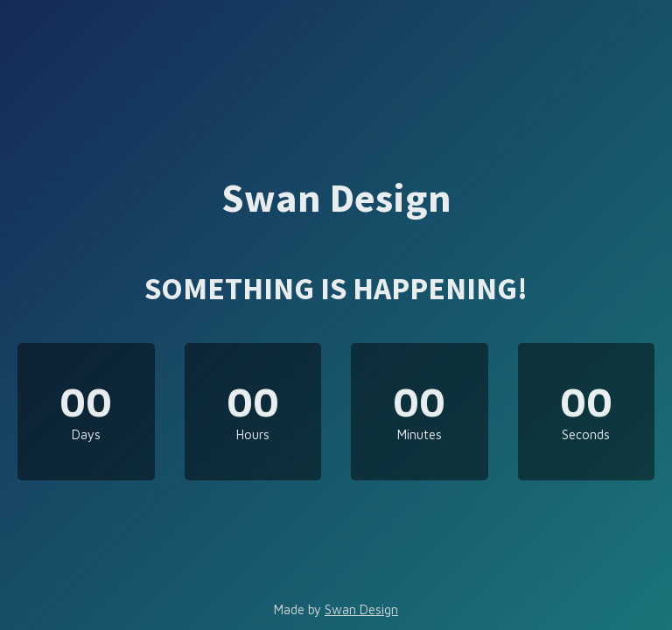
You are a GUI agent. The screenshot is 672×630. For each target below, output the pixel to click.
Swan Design (361, 609)
